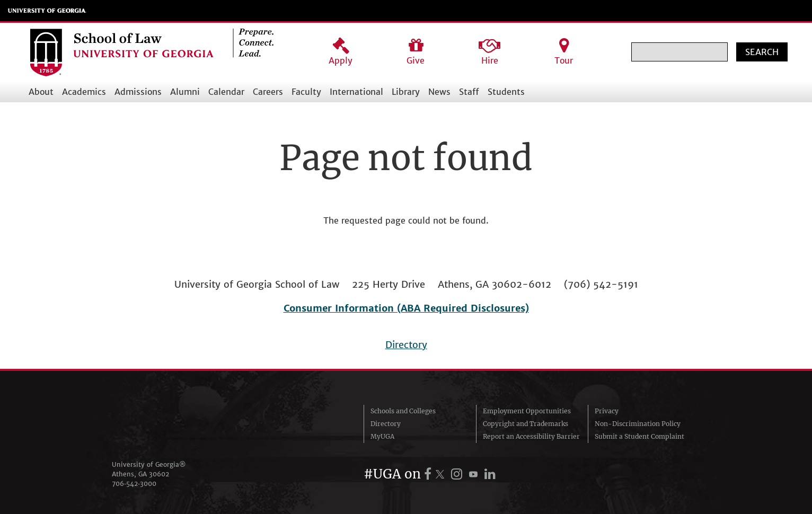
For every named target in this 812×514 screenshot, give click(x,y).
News (439, 92)
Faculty (306, 92)
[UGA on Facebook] (429, 474)
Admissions (138, 92)
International (356, 92)
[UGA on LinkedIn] (490, 474)
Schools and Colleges (403, 411)
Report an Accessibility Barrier (531, 436)
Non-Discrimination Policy (638, 424)
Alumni (185, 92)
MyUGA (382, 436)
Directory (406, 345)
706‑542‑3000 (134, 484)
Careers (268, 92)
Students (506, 92)
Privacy (607, 411)
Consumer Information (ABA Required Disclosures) (406, 308)
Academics (84, 92)
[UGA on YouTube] (475, 474)
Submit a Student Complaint (639, 436)
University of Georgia (47, 11)
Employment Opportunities (527, 411)
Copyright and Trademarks (526, 424)
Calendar (226, 92)
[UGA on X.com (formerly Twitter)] (442, 474)
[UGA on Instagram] (458, 474)
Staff (469, 92)
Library (406, 92)
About (41, 92)
